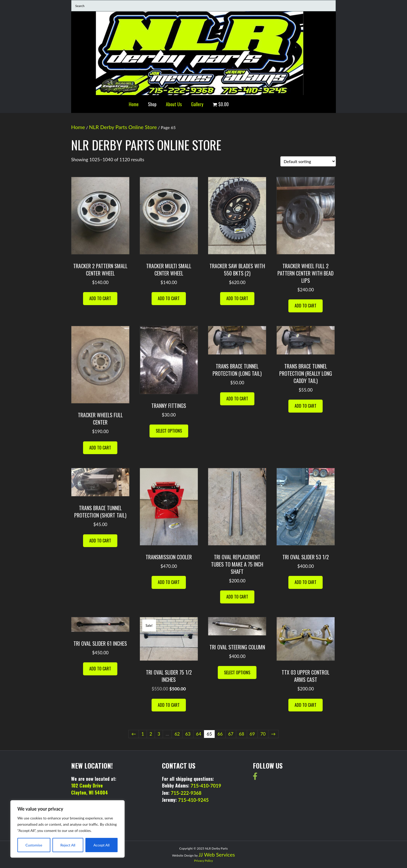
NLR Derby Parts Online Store (123, 127)
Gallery (197, 104)
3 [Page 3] (159, 734)
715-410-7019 (206, 786)
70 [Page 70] (263, 734)
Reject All (68, 845)
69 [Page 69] (252, 734)
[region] (67, 829)
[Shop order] (308, 161)
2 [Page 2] (151, 734)
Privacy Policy (203, 861)
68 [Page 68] (241, 734)
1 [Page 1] (143, 734)
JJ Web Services (217, 854)
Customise (34, 845)
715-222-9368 (186, 793)
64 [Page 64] (199, 734)
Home (134, 104)
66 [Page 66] (220, 734)
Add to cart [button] (100, 298)
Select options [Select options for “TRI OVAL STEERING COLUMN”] (237, 672)
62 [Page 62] (177, 734)
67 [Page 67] (231, 734)
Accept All (101, 845)
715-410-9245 (193, 800)
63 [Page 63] (188, 734)
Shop (152, 104)
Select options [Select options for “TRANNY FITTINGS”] (169, 431)
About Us (174, 104)
